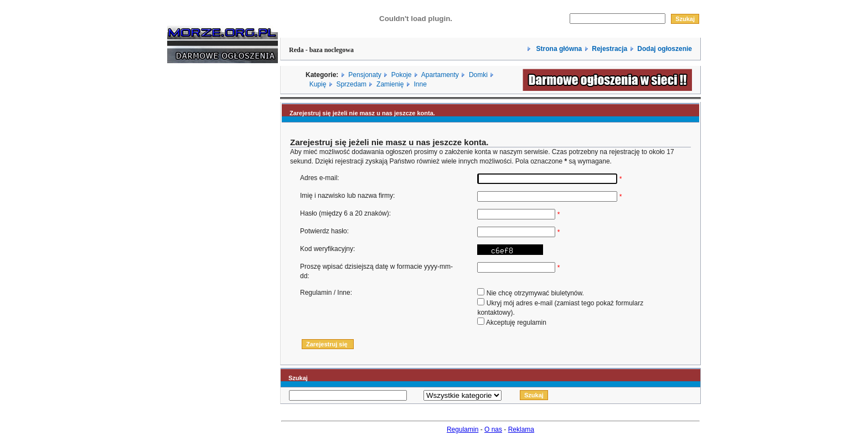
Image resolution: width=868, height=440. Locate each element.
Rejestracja (609, 49)
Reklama (521, 429)
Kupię (318, 84)
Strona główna (558, 49)
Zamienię (390, 84)
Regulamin (463, 429)
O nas (493, 429)
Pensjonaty (365, 75)
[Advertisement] (200, 240)
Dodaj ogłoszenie (665, 49)
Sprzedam (351, 84)
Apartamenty (440, 75)
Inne (420, 84)
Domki (478, 75)
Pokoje (402, 75)
